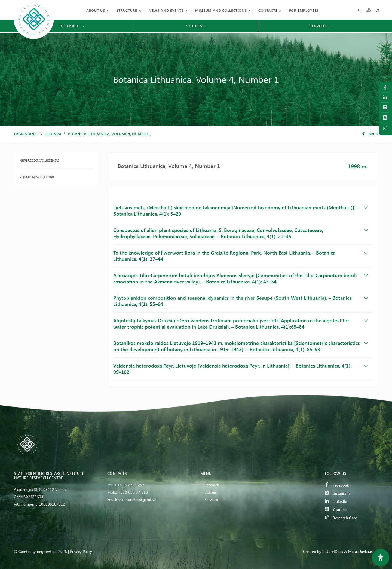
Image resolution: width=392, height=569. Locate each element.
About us (96, 10)
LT (378, 10)
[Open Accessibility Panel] (381, 558)
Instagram (337, 493)
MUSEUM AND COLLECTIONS (221, 10)
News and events (166, 10)
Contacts (268, 10)
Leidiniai (53, 134)
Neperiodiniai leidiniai (39, 160)
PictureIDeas (333, 551)
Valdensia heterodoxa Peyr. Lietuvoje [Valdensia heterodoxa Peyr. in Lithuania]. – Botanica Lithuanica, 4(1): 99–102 (241, 369)
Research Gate (341, 518)
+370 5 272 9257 (129, 485)
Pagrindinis (26, 134)
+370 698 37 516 (133, 492)
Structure (127, 10)
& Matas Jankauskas (361, 551)
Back (370, 134)
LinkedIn (336, 501)
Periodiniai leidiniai (37, 177)
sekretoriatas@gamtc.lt (137, 499)
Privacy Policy (81, 551)
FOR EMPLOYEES (304, 10)
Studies (210, 492)
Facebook (337, 485)
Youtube (336, 510)
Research (212, 485)
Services (211, 499)
